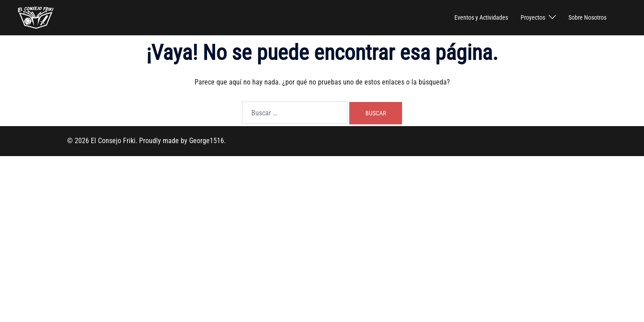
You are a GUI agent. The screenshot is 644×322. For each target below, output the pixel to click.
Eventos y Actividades (481, 17)
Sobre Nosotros (587, 17)
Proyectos (533, 17)
